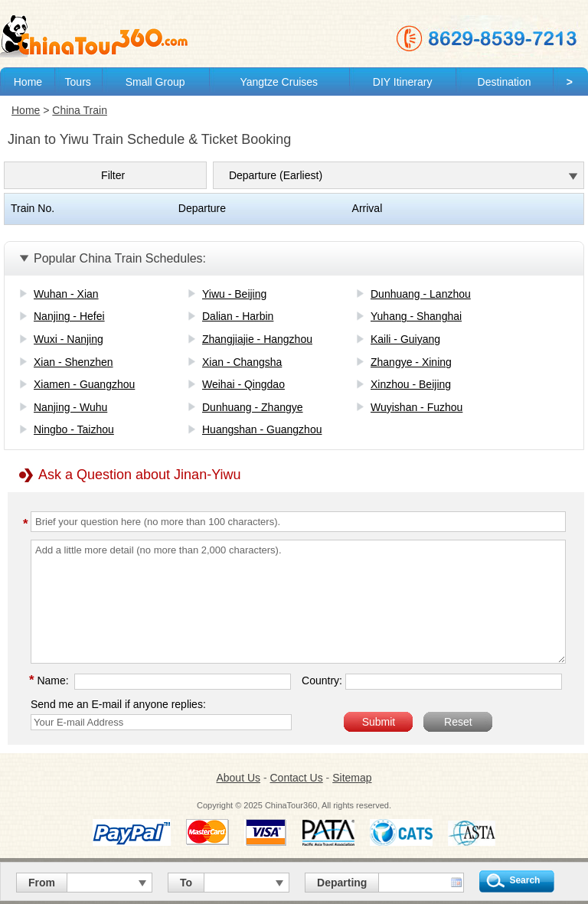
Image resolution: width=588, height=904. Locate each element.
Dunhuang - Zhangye (253, 407)
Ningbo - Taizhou (74, 429)
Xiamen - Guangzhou (84, 384)
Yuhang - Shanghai (416, 316)
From (42, 883)
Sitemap (352, 778)
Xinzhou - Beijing (411, 384)
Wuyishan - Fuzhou (416, 407)
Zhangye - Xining (411, 362)
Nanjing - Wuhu (70, 407)
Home (28, 82)
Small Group (155, 82)
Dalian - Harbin (238, 316)
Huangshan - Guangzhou (262, 429)
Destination (505, 82)
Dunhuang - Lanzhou (421, 294)
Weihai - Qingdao (243, 384)
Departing (342, 883)
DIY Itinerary (403, 82)
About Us (238, 778)
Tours (78, 82)
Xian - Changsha (242, 362)
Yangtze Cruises (279, 82)
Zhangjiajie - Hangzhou (257, 339)
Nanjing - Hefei (69, 316)
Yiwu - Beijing (234, 294)
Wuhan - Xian (66, 294)
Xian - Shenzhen (73, 362)
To (186, 883)
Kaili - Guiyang (405, 339)
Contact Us (296, 778)
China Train (80, 110)
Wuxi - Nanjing (69, 339)
